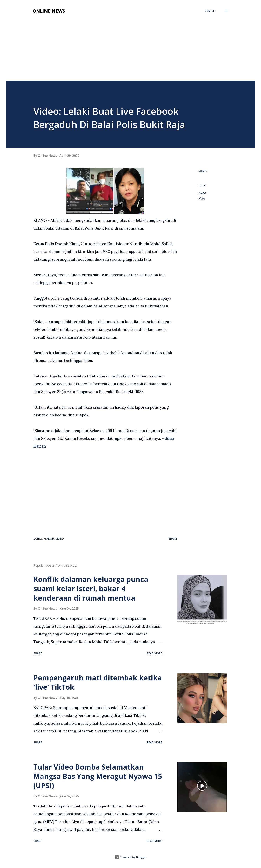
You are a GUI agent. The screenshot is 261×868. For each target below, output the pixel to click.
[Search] (210, 11)
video (202, 198)
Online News (49, 11)
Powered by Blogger (130, 857)
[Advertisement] (130, 51)
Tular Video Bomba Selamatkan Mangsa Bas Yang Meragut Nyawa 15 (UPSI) (98, 776)
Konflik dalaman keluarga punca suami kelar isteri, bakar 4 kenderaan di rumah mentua (91, 589)
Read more (154, 653)
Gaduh (203, 193)
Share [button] (203, 171)
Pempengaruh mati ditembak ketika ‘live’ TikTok (98, 682)
